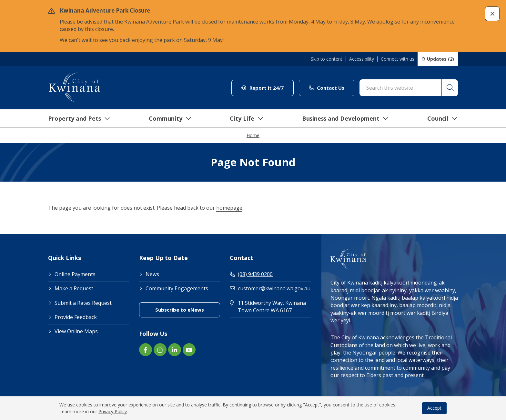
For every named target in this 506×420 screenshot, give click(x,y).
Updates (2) (440, 59)
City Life (242, 118)
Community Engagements (177, 288)
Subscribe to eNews (180, 310)
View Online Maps (76, 331)
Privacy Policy (113, 411)
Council (438, 118)
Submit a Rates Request (83, 303)
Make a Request (74, 288)
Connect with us (398, 59)
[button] (492, 14)
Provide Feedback (76, 317)
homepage (229, 208)
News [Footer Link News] (152, 274)
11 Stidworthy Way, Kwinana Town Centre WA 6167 (270, 307)
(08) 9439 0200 (251, 274)
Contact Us (327, 88)
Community (166, 118)
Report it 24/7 (263, 88)
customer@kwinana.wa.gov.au (270, 288)
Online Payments (75, 274)
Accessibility (362, 59)
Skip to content (327, 59)
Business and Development (341, 118)
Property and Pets (75, 118)
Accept (434, 408)
